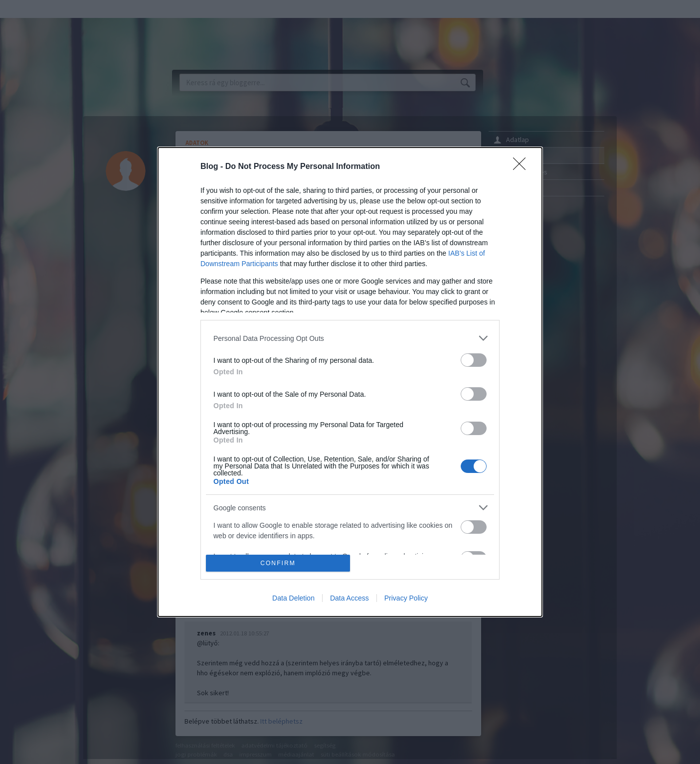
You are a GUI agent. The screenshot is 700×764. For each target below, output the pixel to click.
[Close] (523, 167)
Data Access (350, 598)
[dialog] (350, 382)
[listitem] (350, 338)
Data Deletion (293, 598)
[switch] (474, 360)
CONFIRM (278, 563)
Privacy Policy (406, 598)
